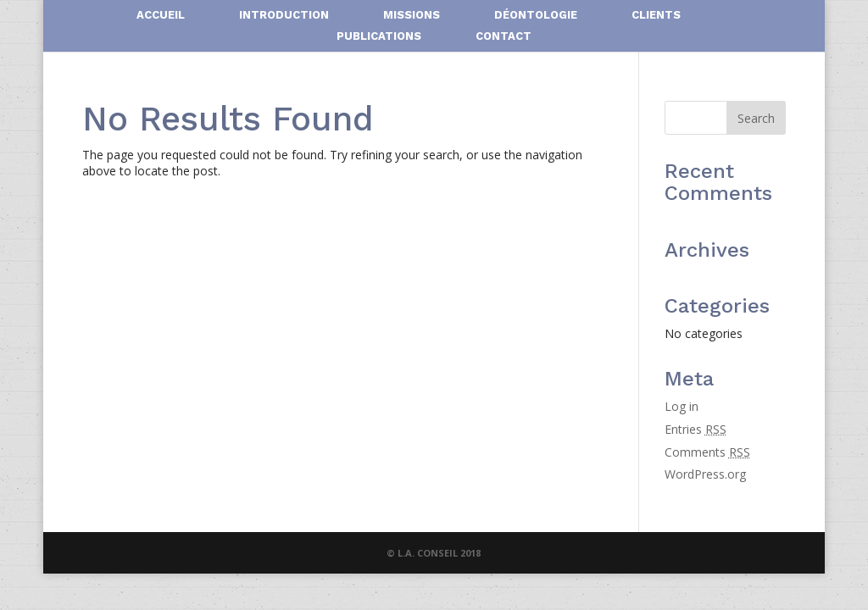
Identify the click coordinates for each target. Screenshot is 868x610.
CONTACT (504, 36)
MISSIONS (412, 15)
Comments (707, 452)
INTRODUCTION (284, 15)
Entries (696, 429)
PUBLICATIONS (379, 36)
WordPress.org (705, 474)
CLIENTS (656, 15)
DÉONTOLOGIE (536, 15)
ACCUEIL (161, 15)
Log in (682, 406)
